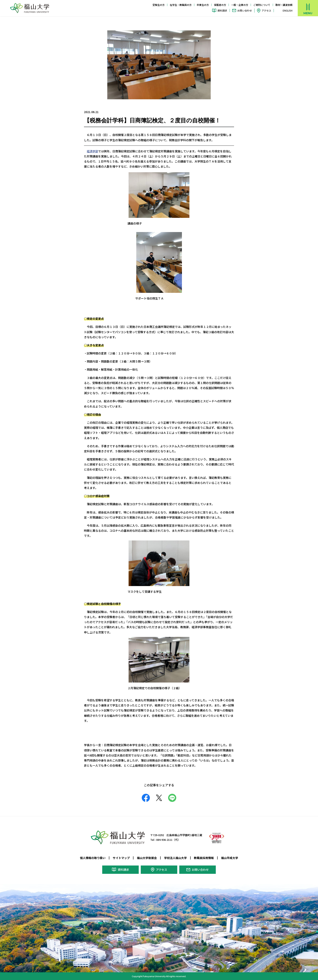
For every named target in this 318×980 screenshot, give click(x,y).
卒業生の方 (203, 5)
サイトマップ (121, 858)
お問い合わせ (245, 10)
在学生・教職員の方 (181, 5)
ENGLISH (288, 11)
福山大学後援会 (147, 858)
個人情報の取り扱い (93, 858)
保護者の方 (220, 5)
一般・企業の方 (240, 5)
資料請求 (222, 10)
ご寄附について (262, 5)
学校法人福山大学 (175, 858)
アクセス (266, 10)
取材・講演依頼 (284, 5)
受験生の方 (159, 5)
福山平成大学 (230, 858)
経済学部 (92, 151)
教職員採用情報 (204, 858)
